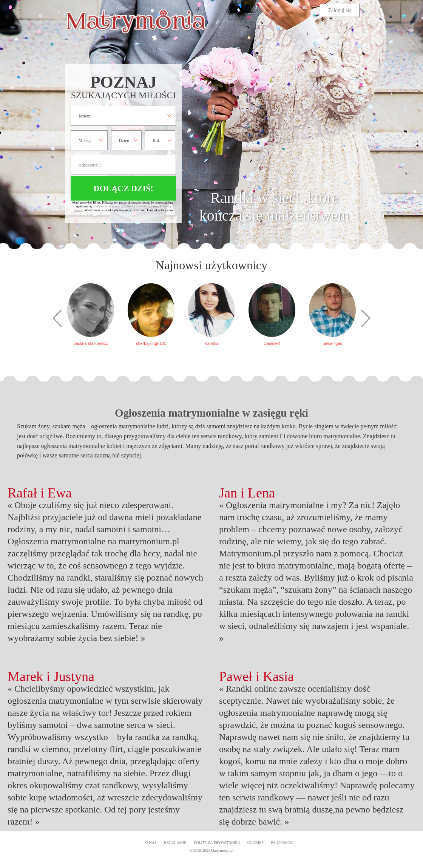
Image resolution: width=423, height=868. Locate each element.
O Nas (151, 843)
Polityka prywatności (217, 843)
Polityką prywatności (138, 206)
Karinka (212, 343)
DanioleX (272, 343)
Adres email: (123, 165)
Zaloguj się (340, 10)
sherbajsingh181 (151, 343)
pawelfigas (332, 343)
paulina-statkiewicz (90, 343)
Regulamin (175, 843)
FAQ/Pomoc (282, 843)
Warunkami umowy (109, 206)
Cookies (255, 843)
